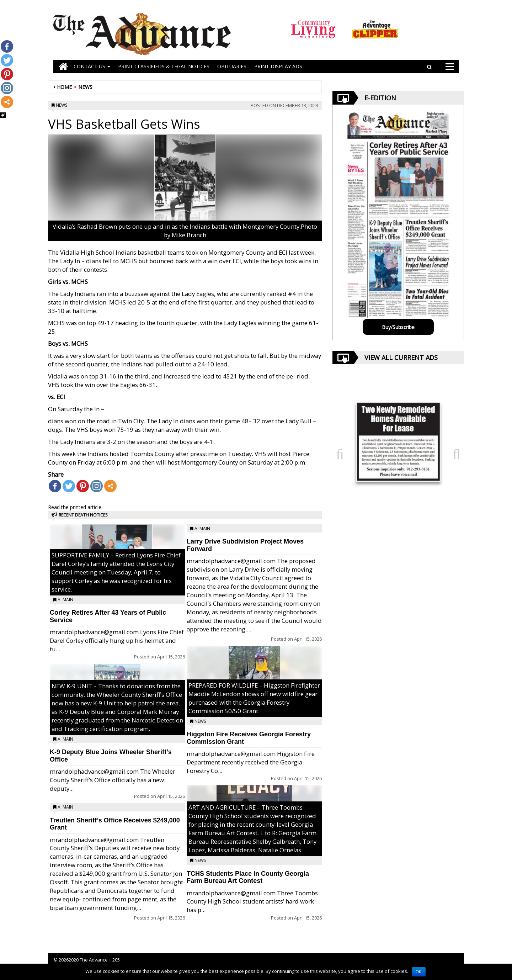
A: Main (65, 600)
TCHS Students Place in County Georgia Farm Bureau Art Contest (248, 877)
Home (64, 87)
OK (419, 972)
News (85, 87)
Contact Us (92, 66)
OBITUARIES (232, 66)
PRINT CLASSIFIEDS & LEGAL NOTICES (164, 66)
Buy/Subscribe (398, 327)
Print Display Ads (278, 66)
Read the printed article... (76, 507)
